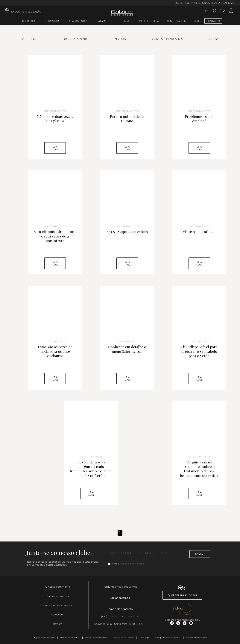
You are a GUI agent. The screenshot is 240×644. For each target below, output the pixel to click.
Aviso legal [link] (144, 638)
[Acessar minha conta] (231, 11)
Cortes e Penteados (167, 39)
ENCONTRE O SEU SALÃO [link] (26, 12)
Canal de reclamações (197, 638)
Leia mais (55, 148)
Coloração (30, 21)
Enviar (200, 554)
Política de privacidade (132, 564)
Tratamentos (104, 21)
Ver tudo (29, 39)
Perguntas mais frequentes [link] (120, 587)
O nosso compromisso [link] (57, 605)
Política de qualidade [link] (123, 638)
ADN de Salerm (177, 21)
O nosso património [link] (57, 587)
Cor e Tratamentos (76, 39)
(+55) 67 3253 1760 (113, 616)
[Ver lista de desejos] (223, 11)
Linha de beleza (148, 21)
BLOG (197, 21)
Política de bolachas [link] (70, 638)
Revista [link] (58, 624)
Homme (125, 21)
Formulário (53, 21)
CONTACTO (213, 21)
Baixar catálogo (120, 598)
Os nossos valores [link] (58, 596)
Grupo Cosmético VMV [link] (44, 638)
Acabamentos (78, 21)
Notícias (121, 39)
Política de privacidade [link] (96, 638)
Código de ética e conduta (168, 638)
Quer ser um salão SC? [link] (182, 595)
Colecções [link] (58, 614)
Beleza (213, 39)
